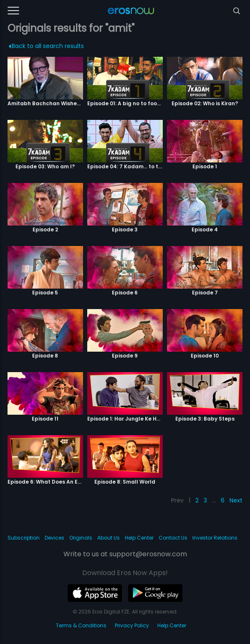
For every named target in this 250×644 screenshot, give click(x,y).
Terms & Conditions (81, 625)
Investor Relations (215, 538)
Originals (81, 538)
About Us (109, 538)
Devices (54, 538)
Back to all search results (46, 46)
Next (236, 500)
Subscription (24, 538)
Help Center (139, 538)
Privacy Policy (132, 625)
